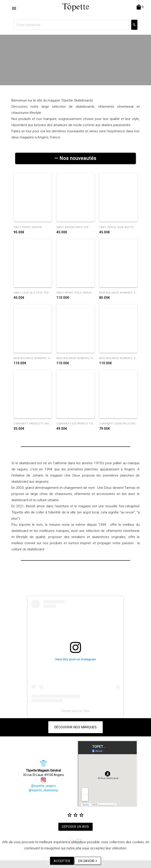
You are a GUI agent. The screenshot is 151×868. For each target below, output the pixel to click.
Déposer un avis (75, 827)
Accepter (62, 861)
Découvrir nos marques (76, 727)
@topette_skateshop (43, 790)
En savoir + (88, 861)
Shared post (70, 711)
